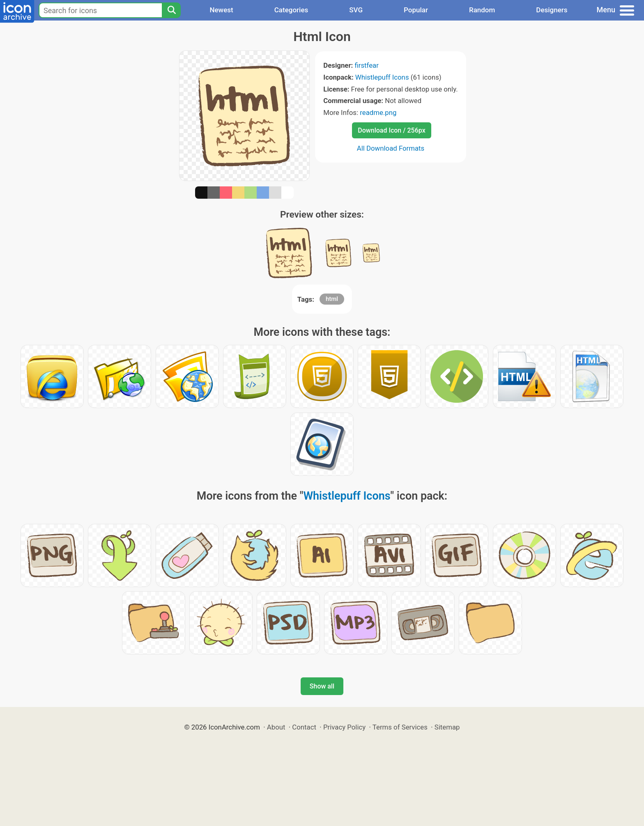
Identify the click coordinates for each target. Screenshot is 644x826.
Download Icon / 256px (391, 130)
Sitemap (447, 727)
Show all (322, 686)
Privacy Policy (344, 727)
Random (482, 10)
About (276, 727)
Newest (221, 10)
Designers (552, 10)
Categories (291, 10)
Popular (416, 10)
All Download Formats (391, 148)
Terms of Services (400, 727)
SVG (356, 10)
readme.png (378, 112)
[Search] (171, 10)
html (332, 299)
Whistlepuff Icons (382, 77)
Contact (304, 727)
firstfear (367, 65)
